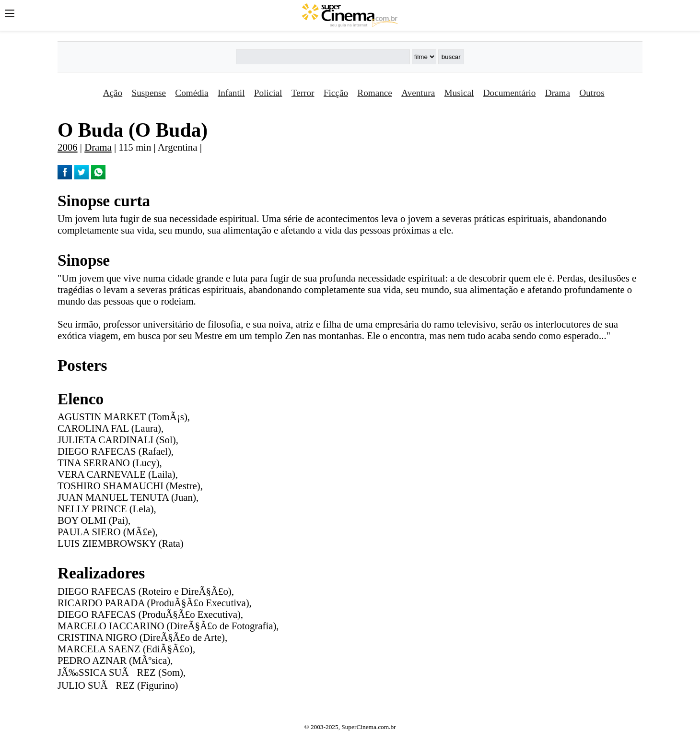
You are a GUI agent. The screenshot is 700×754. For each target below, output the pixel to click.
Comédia (192, 93)
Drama (558, 93)
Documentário (510, 93)
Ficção (336, 93)
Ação (113, 93)
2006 (68, 147)
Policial (268, 93)
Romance (374, 93)
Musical (459, 93)
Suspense (149, 93)
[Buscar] (323, 57)
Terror (303, 93)
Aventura (418, 93)
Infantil (231, 93)
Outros (592, 93)
